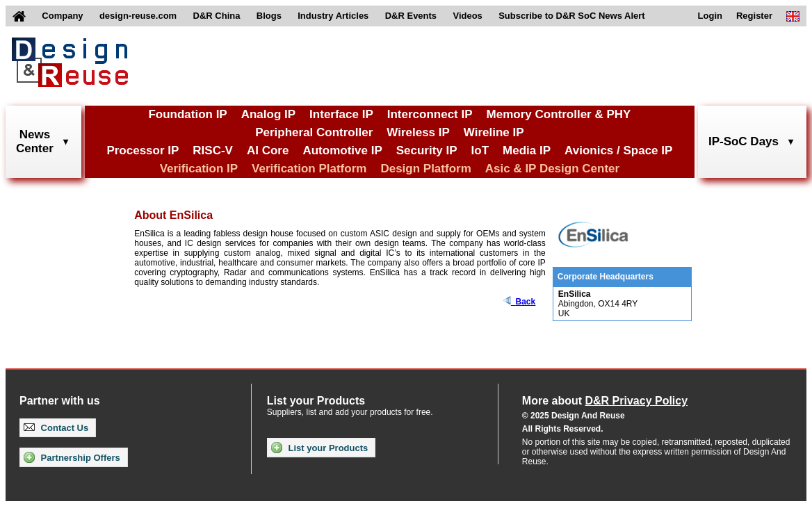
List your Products (319, 448)
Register (754, 16)
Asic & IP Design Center (552, 169)
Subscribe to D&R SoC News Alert (571, 16)
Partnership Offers (72, 457)
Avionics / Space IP (618, 150)
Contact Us (56, 428)
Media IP (527, 150)
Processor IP (143, 150)
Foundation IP (187, 114)
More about (605, 401)
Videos (467, 16)
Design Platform (425, 169)
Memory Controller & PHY (559, 114)
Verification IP (199, 169)
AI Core (268, 150)
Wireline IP (494, 132)
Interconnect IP (430, 114)
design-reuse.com (138, 16)
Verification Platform (309, 169)
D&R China (217, 16)
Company (62, 16)
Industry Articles (333, 16)
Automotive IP (342, 150)
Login (710, 16)
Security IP (427, 150)
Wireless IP (418, 132)
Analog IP (268, 114)
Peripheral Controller (314, 132)
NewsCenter (35, 141)
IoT (480, 150)
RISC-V (213, 150)
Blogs (269, 16)
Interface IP (341, 114)
